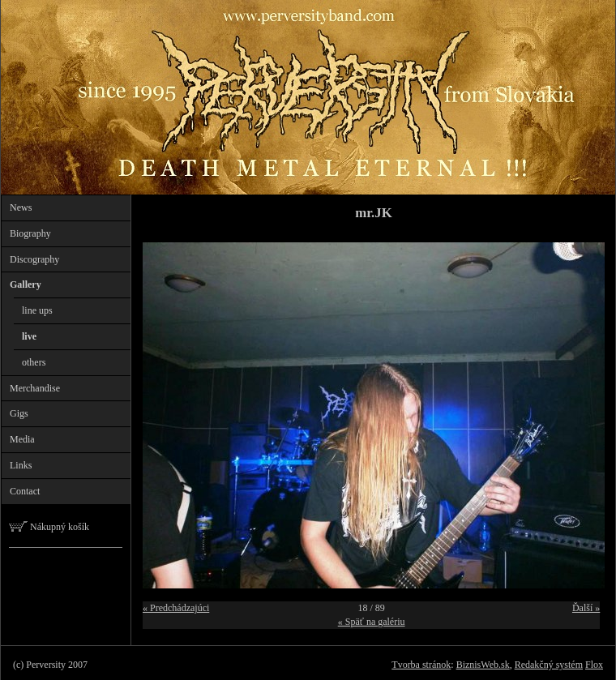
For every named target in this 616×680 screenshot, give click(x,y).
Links (21, 465)
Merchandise (35, 388)
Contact (25, 491)
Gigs (19, 413)
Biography (30, 233)
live (29, 336)
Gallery (26, 284)
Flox (594, 665)
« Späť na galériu (372, 622)
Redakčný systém (549, 665)
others (34, 362)
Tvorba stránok (421, 665)
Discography (34, 259)
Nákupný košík (49, 527)
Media (22, 439)
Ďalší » (586, 608)
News (21, 207)
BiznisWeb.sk (483, 665)
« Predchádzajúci (176, 608)
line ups (37, 310)
